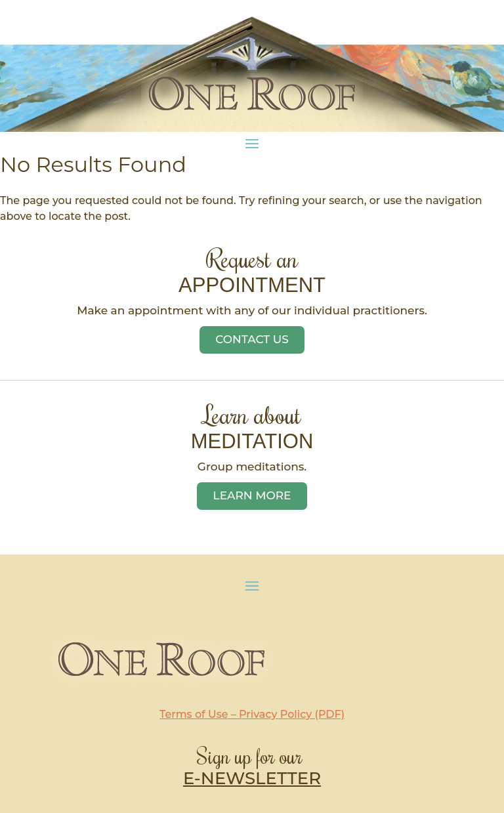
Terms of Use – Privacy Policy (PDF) (252, 714)
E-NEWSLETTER (252, 778)
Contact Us (252, 339)
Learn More (252, 495)
